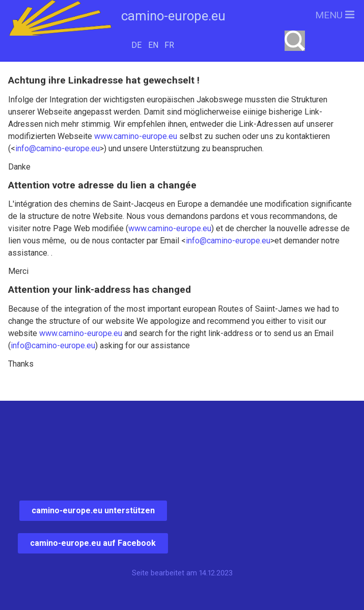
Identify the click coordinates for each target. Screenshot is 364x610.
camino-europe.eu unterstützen (93, 510)
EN (153, 45)
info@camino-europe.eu (58, 148)
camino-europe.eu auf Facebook (93, 543)
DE (136, 45)
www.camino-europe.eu (136, 136)
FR (169, 45)
